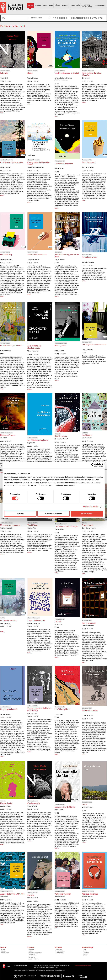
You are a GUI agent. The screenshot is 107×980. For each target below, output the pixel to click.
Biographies (58, 252)
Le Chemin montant (8, 620)
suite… (2, 113)
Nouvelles (58, 434)
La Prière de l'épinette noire (12, 162)
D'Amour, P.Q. (6, 255)
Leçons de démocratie (36, 620)
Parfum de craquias (90, 711)
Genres (65, 5)
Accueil (3, 949)
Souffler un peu (61, 436)
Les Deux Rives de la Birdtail (67, 73)
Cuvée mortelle (34, 803)
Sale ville (4, 73)
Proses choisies (88, 525)
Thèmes (57, 5)
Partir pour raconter (63, 894)
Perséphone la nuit (89, 257)
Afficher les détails (91, 507)
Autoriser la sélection (53, 514)
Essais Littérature (60, 71)
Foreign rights (5, 953)
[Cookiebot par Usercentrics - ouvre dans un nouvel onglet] (93, 465)
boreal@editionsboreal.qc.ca (83, 965)
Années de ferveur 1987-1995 (12, 894)
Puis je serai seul (89, 623)
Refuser (20, 514)
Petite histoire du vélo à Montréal (92, 74)
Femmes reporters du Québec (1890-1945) (39, 709)
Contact (3, 951)
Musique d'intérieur (90, 894)
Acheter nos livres (33, 959)
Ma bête (31, 895)
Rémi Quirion (60, 346)
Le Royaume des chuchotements (34, 347)
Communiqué (59, 953)
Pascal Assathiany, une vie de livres (67, 256)
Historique (31, 949)
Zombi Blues (33, 525)
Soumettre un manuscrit (35, 953)
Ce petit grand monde (9, 709)
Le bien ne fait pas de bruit (11, 346)
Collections (48, 5)
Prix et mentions (60, 951)
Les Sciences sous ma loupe (66, 526)
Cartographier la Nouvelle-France (38, 164)
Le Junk (58, 622)
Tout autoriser (87, 514)
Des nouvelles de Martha (65, 807)
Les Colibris (87, 435)
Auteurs (38, 5)
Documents (32, 957)
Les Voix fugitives (62, 709)
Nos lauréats (32, 954)
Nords (84, 804)
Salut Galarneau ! (89, 162)
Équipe (31, 951)
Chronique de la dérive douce (94, 344)
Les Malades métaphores (38, 440)
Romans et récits (5, 71)
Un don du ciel (6, 803)
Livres (30, 5)
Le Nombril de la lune (64, 164)
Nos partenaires (33, 956)
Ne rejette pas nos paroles (11, 525)
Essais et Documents (88, 71)
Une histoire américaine (37, 255)
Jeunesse (85, 433)
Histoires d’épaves (8, 435)
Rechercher (36, 18)
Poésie (84, 523)
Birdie (30, 73)
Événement (59, 949)
